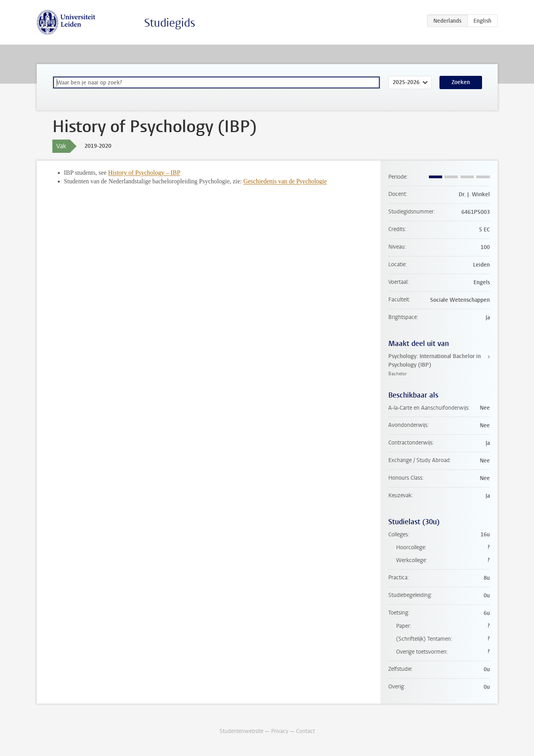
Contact (305, 731)
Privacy (280, 731)
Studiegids (170, 23)
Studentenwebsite (241, 731)
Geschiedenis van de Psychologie (285, 181)
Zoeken (461, 82)
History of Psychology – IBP (144, 173)
